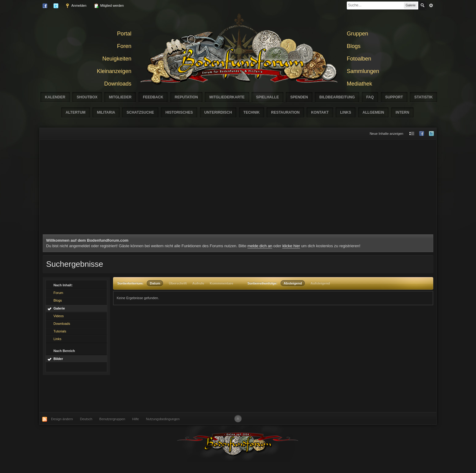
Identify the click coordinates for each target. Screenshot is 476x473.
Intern (403, 112)
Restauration (285, 112)
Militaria (106, 112)
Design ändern (62, 419)
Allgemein (373, 112)
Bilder (58, 359)
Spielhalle (267, 97)
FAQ (370, 97)
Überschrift (178, 283)
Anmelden (76, 6)
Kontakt (320, 112)
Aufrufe (198, 283)
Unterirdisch (218, 112)
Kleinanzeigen (114, 71)
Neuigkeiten (117, 59)
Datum (155, 283)
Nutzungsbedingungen (163, 419)
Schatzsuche (140, 112)
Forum (58, 293)
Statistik (423, 97)
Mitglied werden (109, 6)
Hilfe (136, 419)
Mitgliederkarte (227, 97)
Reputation (186, 97)
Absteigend (293, 283)
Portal (124, 34)
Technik (252, 112)
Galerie (59, 308)
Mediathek (359, 84)
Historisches (179, 112)
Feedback (153, 97)
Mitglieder (120, 97)
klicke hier (291, 246)
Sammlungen (363, 71)
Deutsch (86, 419)
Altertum (76, 112)
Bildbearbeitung (337, 97)
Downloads (118, 84)
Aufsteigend (320, 283)
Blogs (354, 46)
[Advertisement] (238, 189)
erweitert (431, 5)
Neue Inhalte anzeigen (386, 134)
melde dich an (260, 246)
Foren (124, 46)
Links (346, 112)
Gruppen (357, 34)
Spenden (299, 97)
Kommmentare (221, 283)
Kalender (55, 97)
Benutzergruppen (112, 419)
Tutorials (60, 331)
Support (394, 97)
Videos (59, 316)
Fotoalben (359, 59)
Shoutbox (87, 97)
